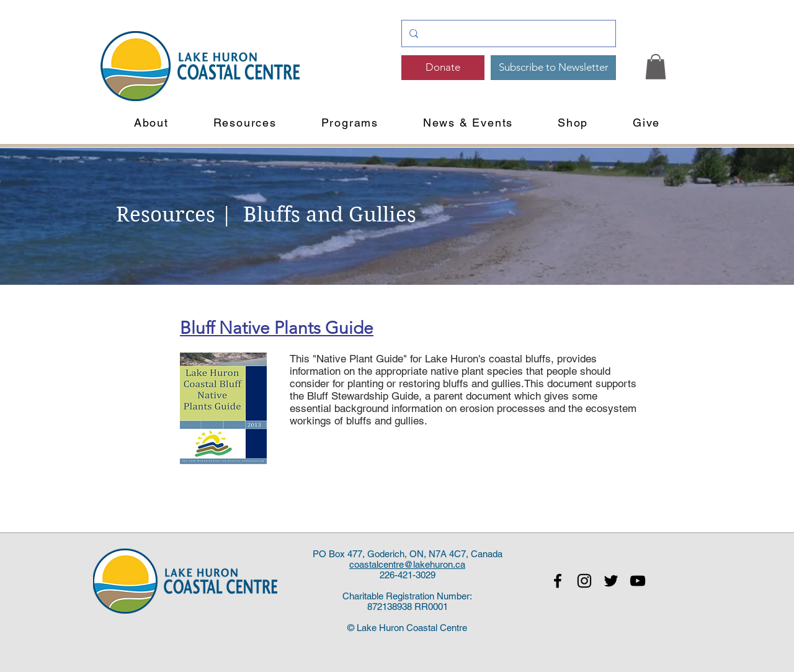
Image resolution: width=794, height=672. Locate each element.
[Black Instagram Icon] (584, 581)
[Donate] (443, 68)
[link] (656, 67)
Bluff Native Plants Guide (277, 328)
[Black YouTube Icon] (638, 581)
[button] (151, 123)
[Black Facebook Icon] (558, 581)
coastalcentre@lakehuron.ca (407, 564)
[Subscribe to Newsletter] (553, 68)
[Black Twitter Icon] (611, 581)
